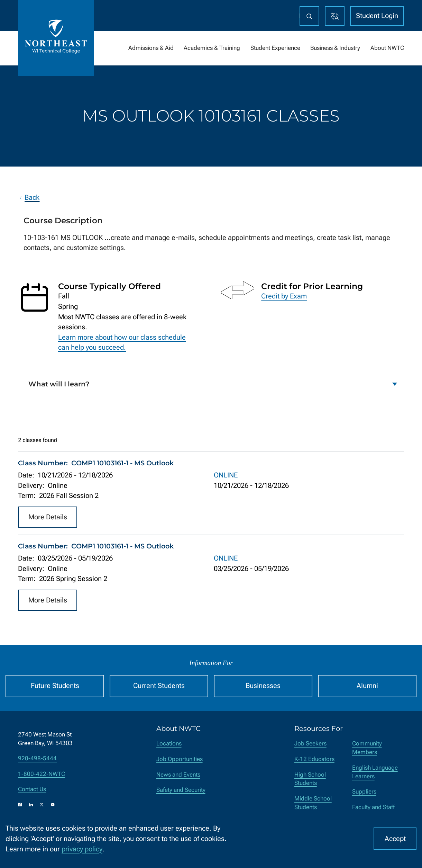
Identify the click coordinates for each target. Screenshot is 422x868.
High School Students (310, 779)
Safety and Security (181, 790)
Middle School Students (313, 803)
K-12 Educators (314, 759)
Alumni (367, 686)
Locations (169, 744)
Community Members (367, 748)
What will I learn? (59, 384)
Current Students (159, 686)
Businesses (263, 686)
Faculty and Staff (373, 807)
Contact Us (32, 789)
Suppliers (364, 792)
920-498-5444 (37, 758)
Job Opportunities (180, 759)
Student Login (377, 16)
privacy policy (82, 849)
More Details (48, 517)
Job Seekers (310, 744)
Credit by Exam (284, 296)
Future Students (55, 686)
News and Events (178, 775)
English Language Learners (375, 772)
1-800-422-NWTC (42, 774)
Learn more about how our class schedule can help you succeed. (122, 343)
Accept (395, 839)
